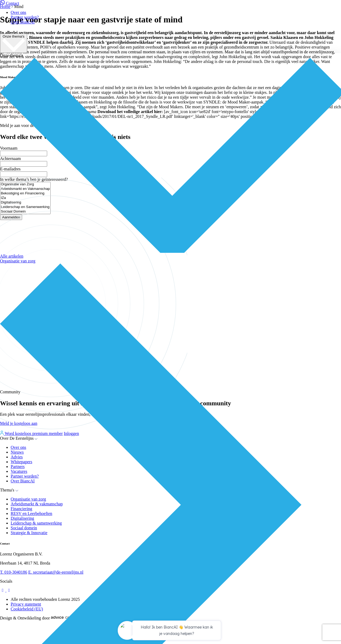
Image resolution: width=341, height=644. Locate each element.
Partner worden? (25, 17)
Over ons (18, 12)
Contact (10, 3)
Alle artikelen (12, 256)
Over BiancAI (23, 22)
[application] (170, 631)
